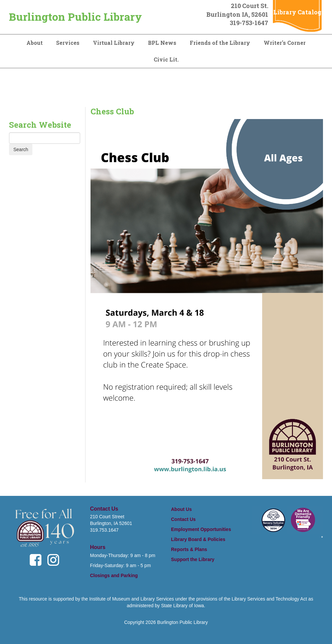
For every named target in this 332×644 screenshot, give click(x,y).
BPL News (162, 43)
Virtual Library (114, 43)
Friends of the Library (220, 43)
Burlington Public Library (75, 17)
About (35, 43)
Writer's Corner (285, 43)
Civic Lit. (166, 59)
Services (68, 43)
